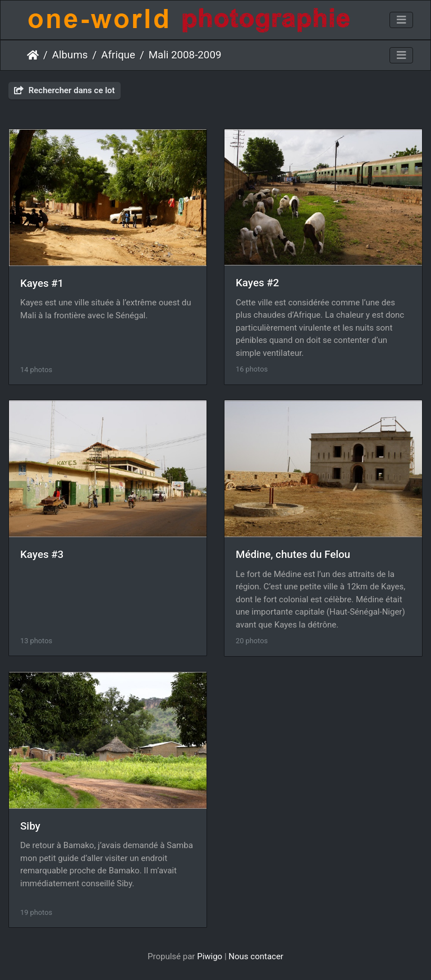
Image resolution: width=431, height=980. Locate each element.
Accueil (33, 55)
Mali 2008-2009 (185, 55)
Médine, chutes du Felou (293, 555)
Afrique (118, 55)
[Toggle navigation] (401, 20)
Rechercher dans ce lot (65, 90)
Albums (70, 55)
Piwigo (210, 956)
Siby (30, 826)
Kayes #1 (42, 283)
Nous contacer (256, 956)
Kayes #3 (42, 555)
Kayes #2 (257, 283)
